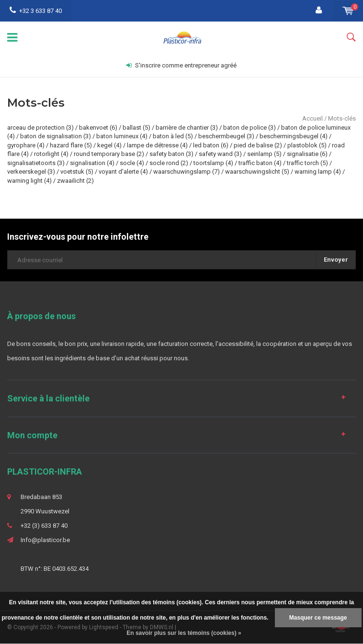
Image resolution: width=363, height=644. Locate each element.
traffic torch (307, 163)
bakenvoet (98, 128)
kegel (109, 145)
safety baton (171, 154)
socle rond (169, 163)
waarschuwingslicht (257, 172)
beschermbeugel (226, 136)
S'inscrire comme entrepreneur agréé (181, 65)
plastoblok (307, 145)
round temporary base (109, 154)
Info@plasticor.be (45, 540)
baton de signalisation (56, 136)
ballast (136, 128)
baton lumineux (122, 136)
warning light (29, 181)
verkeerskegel (31, 172)
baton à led (173, 136)
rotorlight (51, 154)
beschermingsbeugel (294, 136)
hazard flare (71, 145)
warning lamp (318, 172)
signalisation (92, 163)
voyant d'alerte (123, 172)
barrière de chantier (187, 128)
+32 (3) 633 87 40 (44, 526)
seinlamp (264, 154)
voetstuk (77, 172)
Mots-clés (342, 118)
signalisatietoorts (36, 163)
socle (132, 163)
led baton (211, 145)
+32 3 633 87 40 (36, 11)
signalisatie (307, 154)
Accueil (312, 118)
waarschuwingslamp (187, 172)
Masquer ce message (318, 618)
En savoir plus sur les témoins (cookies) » (184, 633)
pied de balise (258, 145)
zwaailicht (75, 181)
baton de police (250, 128)
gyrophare (26, 145)
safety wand (220, 154)
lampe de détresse (157, 145)
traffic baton (260, 163)
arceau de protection (40, 128)
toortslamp (213, 163)
